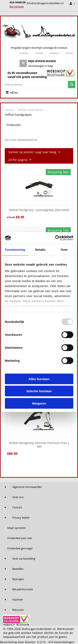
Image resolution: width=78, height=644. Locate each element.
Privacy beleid (21, 518)
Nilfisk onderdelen (30, 110)
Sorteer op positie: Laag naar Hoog (34, 152)
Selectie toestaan (39, 391)
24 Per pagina (20, 160)
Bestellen (18, 569)
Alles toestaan (39, 379)
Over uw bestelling (24, 559)
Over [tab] (64, 249)
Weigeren (39, 403)
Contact (17, 507)
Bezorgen (18, 579)
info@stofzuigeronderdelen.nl (45, 3)
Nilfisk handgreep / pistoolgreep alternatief (39, 210)
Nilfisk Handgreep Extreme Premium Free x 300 (39, 445)
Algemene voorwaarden (27, 487)
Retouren (18, 610)
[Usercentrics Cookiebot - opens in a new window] (56, 238)
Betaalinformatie (23, 589)
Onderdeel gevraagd (20, 548)
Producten (14, 125)
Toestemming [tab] (15, 249)
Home (9, 110)
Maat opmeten (17, 528)
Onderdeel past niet (20, 538)
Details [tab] (40, 249)
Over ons (18, 497)
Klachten (18, 599)
